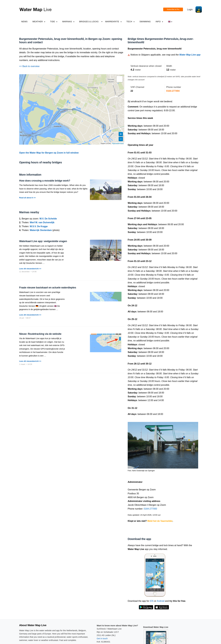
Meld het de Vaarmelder (160, 521)
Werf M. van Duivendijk (42, 222)
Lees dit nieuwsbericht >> (30, 269)
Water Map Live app (190, 55)
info (159, 22)
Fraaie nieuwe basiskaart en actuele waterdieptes (48, 288)
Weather (39, 22)
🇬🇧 (170, 22)
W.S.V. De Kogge (39, 226)
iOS (152, 601)
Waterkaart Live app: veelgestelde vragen (43, 241)
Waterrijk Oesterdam (41, 230)
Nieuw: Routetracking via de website (40, 334)
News (24, 22)
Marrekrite (113, 22)
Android (160, 601)
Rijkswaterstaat (118, 144)
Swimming (145, 22)
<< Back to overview (29, 66)
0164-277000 (150, 509)
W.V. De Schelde (48, 219)
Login (190, 10)
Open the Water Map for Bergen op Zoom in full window (49, 153)
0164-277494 (173, 91)
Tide (54, 22)
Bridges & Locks (89, 22)
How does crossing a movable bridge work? (45, 181)
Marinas (68, 22)
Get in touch (102, 639)
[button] (120, 79)
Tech (131, 22)
